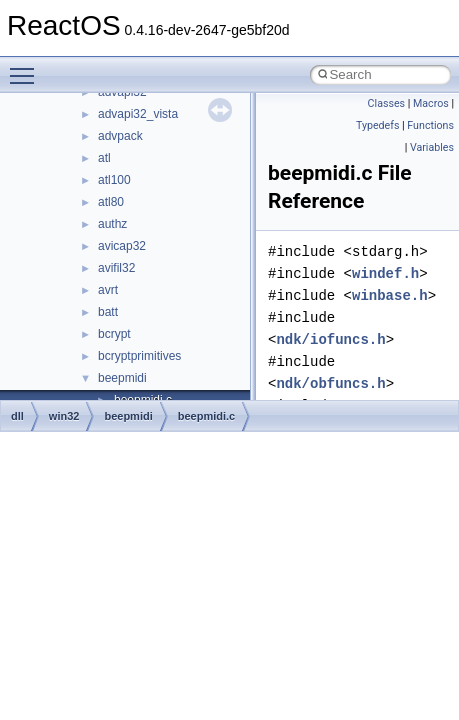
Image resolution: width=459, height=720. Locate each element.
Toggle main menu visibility (27, 67)
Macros (431, 103)
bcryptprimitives (139, 356)
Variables (432, 147)
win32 (64, 416)
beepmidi (122, 378)
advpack (120, 136)
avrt (108, 290)
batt (108, 312)
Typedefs (378, 125)
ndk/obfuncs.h (330, 383)
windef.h (385, 273)
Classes (386, 103)
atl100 (114, 180)
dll (17, 416)
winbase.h (390, 295)
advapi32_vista (138, 114)
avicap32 (122, 246)
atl (104, 158)
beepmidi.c (206, 416)
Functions (430, 125)
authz (112, 224)
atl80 (111, 202)
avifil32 (116, 268)
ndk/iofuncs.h (330, 339)
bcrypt (114, 334)
